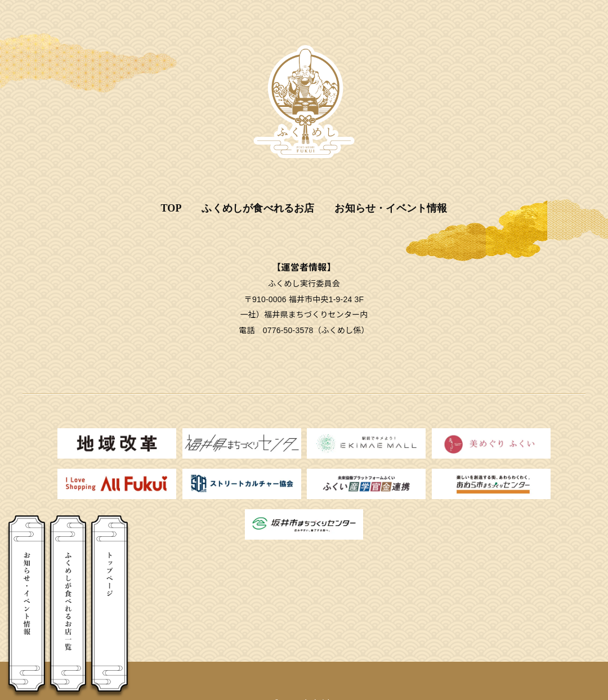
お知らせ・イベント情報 (391, 208)
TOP (171, 208)
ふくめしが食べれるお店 (258, 208)
